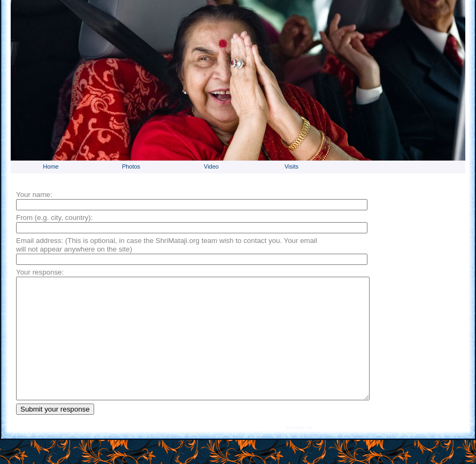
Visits (291, 166)
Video (211, 166)
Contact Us (300, 452)
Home (51, 166)
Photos (131, 166)
